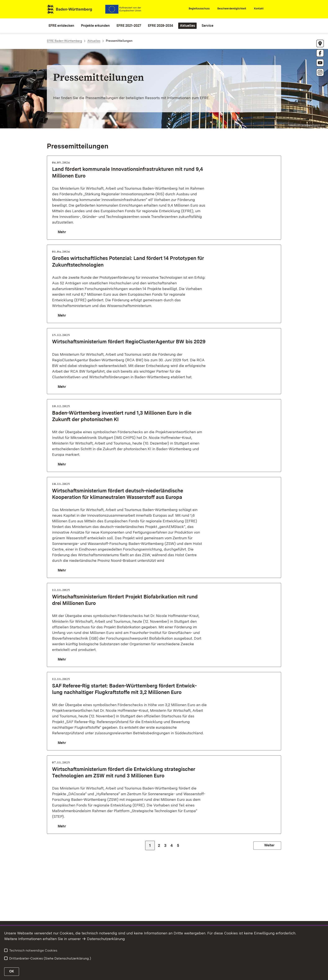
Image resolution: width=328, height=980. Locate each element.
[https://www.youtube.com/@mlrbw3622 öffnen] (320, 63)
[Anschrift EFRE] (320, 43)
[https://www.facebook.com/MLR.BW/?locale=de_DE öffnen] (320, 53)
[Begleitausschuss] (197, 10)
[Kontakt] (257, 10)
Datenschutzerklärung (106, 939)
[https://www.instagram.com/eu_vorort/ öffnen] (320, 72)
